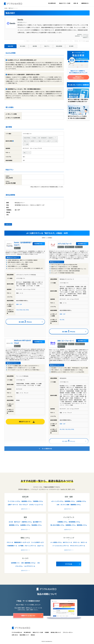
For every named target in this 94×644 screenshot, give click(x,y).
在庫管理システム (25, 525)
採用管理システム (70, 501)
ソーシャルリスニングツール (61, 546)
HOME (6, 8)
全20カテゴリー (68, 529)
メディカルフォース (65, 244)
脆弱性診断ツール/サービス (22, 542)
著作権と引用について (56, 632)
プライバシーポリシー (68, 632)
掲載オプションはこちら (28, 616)
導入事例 (71, 46)
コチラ (87, 41)
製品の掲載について (24, 635)
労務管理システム (71, 525)
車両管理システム (14, 525)
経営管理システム (27, 501)
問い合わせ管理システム (57, 525)
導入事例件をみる (25, 321)
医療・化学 (19, 304)
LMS (58, 505)
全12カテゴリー (68, 509)
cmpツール (40, 546)
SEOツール (84, 542)
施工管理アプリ (37, 522)
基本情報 (35, 46)
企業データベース (13, 505)
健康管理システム (76, 505)
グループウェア (23, 505)
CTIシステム (19, 566)
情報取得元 (86, 37)
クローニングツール (30, 546)
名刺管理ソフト (15, 563)
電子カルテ (11, 8)
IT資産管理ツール (12, 546)
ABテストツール (67, 542)
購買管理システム (82, 525)
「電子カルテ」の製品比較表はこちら (78, 77)
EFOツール (76, 542)
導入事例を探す (52, 3)
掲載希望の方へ (85, 3)
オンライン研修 (65, 505)
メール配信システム (56, 542)
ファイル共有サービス (37, 542)
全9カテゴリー (25, 509)
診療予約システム (27, 522)
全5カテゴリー (25, 570)
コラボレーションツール (36, 505)
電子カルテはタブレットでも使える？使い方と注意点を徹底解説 (77, 117)
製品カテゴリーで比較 (65, 3)
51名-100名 (19, 310)
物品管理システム (37, 525)
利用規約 (47, 632)
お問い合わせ (15, 635)
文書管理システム (62, 522)
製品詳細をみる (38, 244)
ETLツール (10, 542)
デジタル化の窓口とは (17, 632)
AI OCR (11, 522)
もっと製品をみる (47, 449)
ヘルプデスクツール (29, 566)
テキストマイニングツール (77, 546)
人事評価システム (81, 501)
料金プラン (47, 46)
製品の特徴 (10, 46)
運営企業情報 (59, 46)
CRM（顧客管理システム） (29, 563)
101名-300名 (26, 310)
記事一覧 (76, 3)
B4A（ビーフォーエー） (66, 341)
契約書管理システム (74, 522)
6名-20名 (62, 320)
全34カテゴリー (25, 529)
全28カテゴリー (25, 550)
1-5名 (66, 429)
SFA (39, 563)
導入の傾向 (23, 46)
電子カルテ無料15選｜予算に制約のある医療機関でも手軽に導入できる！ (78, 100)
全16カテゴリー (68, 550)
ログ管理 (21, 546)
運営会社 (33, 635)
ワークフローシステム (14, 501)
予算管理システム (38, 501)
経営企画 (70, 89)
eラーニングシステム (57, 501)
